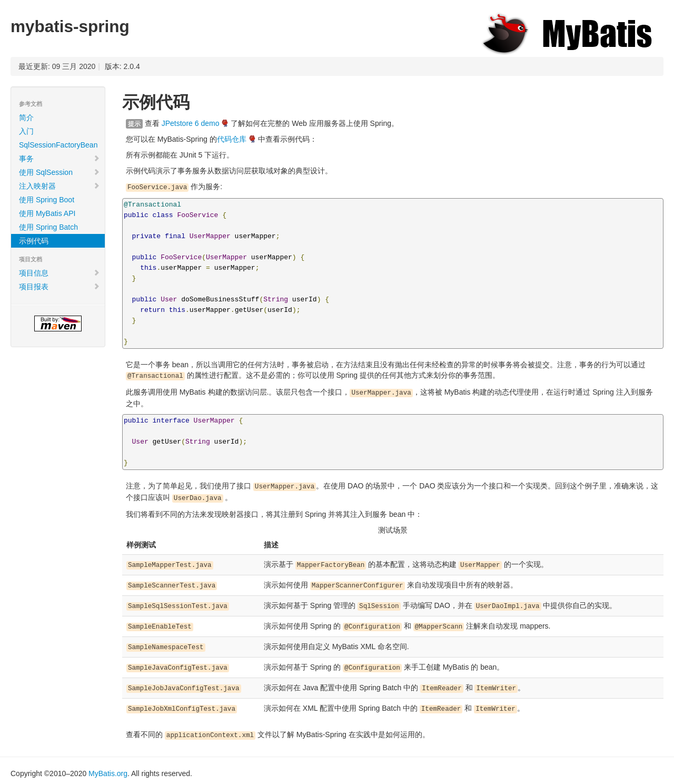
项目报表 (60, 287)
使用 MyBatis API (47, 213)
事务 (60, 159)
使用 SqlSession (60, 172)
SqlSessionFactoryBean (58, 145)
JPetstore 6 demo (191, 123)
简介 (26, 117)
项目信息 (60, 273)
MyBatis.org (108, 773)
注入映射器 (60, 186)
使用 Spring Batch (48, 227)
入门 (26, 131)
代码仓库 (232, 139)
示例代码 (34, 241)
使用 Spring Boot (47, 200)
